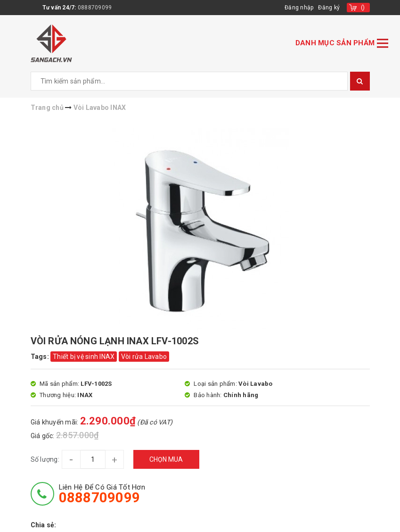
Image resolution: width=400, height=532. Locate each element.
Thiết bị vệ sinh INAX (84, 357)
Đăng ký (329, 8)
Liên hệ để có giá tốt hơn (102, 494)
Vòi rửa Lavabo (144, 357)
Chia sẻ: (44, 525)
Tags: (41, 357)
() (363, 8)
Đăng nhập (299, 8)
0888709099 (95, 8)
